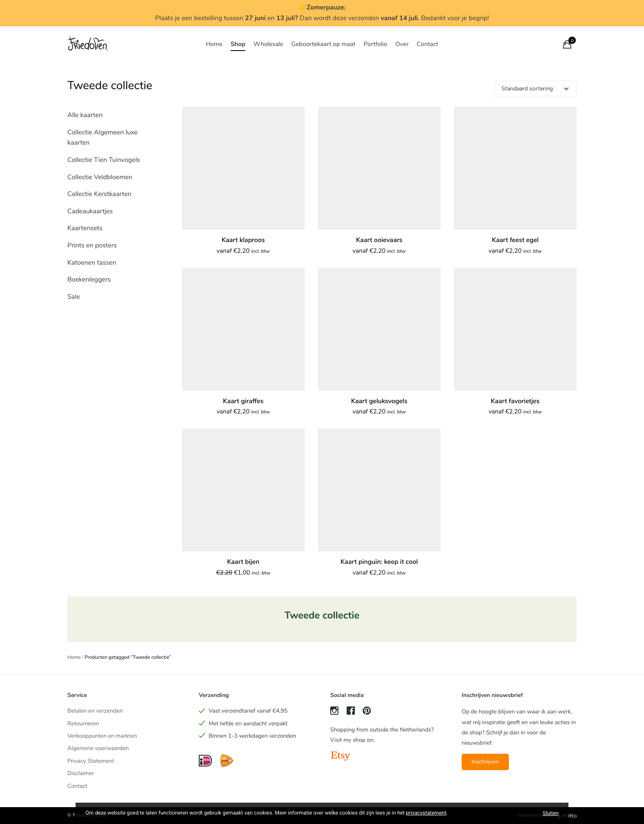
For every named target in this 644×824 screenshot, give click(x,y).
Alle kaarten (85, 115)
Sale (74, 297)
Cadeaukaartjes (90, 211)
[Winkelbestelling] (536, 89)
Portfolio (375, 44)
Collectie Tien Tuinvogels (104, 160)
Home (214, 44)
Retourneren (83, 724)
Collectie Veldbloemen (100, 177)
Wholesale (268, 44)
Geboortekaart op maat (323, 44)
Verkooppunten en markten (102, 736)
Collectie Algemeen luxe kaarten (102, 138)
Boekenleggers (89, 279)
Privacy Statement (91, 761)
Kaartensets (85, 228)
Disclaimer (81, 773)
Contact (428, 44)
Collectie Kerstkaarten (99, 194)
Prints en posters (92, 245)
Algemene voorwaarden (98, 748)
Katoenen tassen (92, 263)
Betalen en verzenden (95, 711)
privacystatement (426, 813)
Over (402, 44)
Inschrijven (485, 762)
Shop (238, 44)
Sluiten (551, 813)
